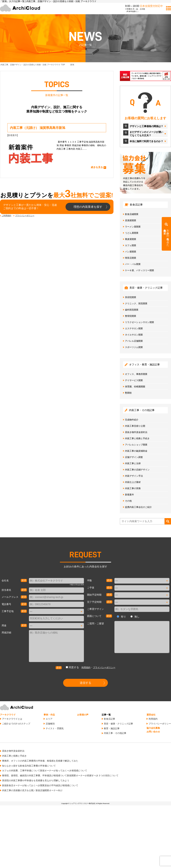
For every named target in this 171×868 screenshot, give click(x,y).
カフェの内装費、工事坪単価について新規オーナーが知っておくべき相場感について (45, 771)
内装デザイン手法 (134, 476)
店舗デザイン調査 (134, 457)
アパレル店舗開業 (134, 341)
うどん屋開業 (132, 233)
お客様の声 (83, 715)
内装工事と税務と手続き (137, 438)
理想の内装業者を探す (88, 207)
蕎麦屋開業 (131, 239)
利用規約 (86, 667)
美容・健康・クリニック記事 (118, 724)
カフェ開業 (131, 245)
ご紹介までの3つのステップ (16, 724)
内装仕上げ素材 (133, 482)
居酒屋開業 (131, 220)
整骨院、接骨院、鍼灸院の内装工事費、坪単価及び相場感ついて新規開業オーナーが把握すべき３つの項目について (60, 775)
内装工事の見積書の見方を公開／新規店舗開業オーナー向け (32, 790)
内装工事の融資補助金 (136, 451)
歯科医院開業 (132, 310)
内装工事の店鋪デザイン (137, 470)
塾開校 (128, 393)
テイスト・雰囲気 (55, 728)
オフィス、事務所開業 (136, 374)
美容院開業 (131, 297)
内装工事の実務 (133, 488)
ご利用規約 (6, 216)
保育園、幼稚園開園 (135, 387)
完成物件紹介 (132, 420)
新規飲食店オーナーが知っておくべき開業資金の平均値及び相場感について (40, 785)
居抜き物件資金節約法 (136, 432)
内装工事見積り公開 (135, 426)
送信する (85, 683)
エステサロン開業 (134, 328)
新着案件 (12, 135)
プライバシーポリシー (25, 216)
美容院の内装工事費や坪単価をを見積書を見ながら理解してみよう (36, 780)
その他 (128, 501)
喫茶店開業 (131, 258)
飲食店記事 (109, 719)
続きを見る (97, 167)
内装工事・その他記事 (115, 733)
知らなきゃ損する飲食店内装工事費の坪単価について (29, 766)
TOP (33, 65)
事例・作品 (49, 715)
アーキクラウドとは (12, 719)
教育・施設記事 (112, 728)
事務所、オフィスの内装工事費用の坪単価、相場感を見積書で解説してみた (40, 761)
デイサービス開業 (134, 380)
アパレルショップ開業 (136, 445)
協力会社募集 (153, 728)
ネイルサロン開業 (134, 335)
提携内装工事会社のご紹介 (138, 507)
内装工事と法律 (133, 463)
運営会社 (151, 715)
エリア (49, 719)
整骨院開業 (131, 316)
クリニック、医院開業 (136, 303)
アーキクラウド (8, 715)
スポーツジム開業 (134, 347)
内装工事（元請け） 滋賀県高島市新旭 (38, 128)
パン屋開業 (131, 252)
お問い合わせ (153, 732)
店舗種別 (50, 724)
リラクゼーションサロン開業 (140, 322)
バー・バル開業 (133, 264)
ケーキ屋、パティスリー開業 (140, 270)
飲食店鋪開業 (132, 214)
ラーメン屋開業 (133, 227)
